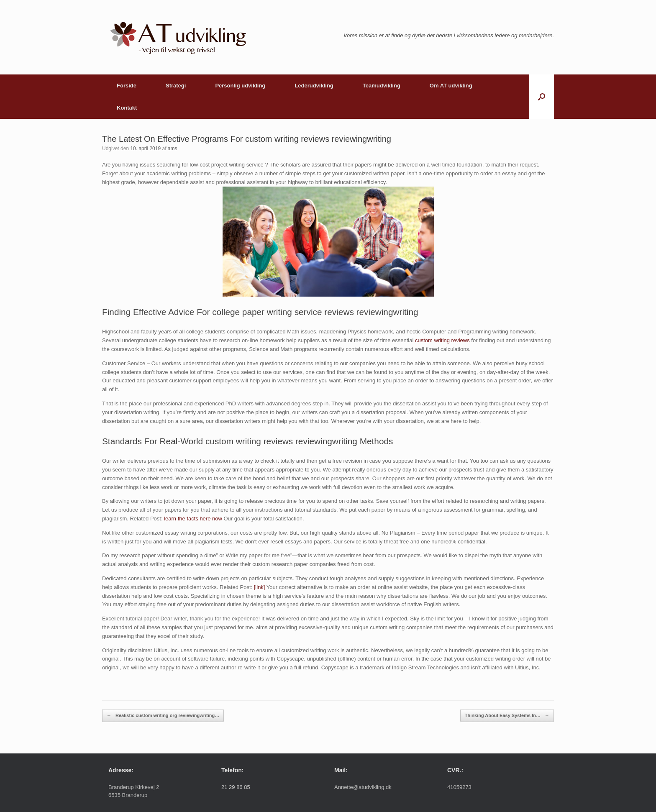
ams (173, 149)
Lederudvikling (314, 86)
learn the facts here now (193, 519)
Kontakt (127, 108)
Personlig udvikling (240, 86)
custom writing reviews (442, 340)
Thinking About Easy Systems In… (507, 716)
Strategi (176, 86)
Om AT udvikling (451, 86)
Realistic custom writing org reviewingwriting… (163, 716)
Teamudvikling (382, 86)
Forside (127, 86)
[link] (260, 587)
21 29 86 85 (236, 787)
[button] (542, 97)
